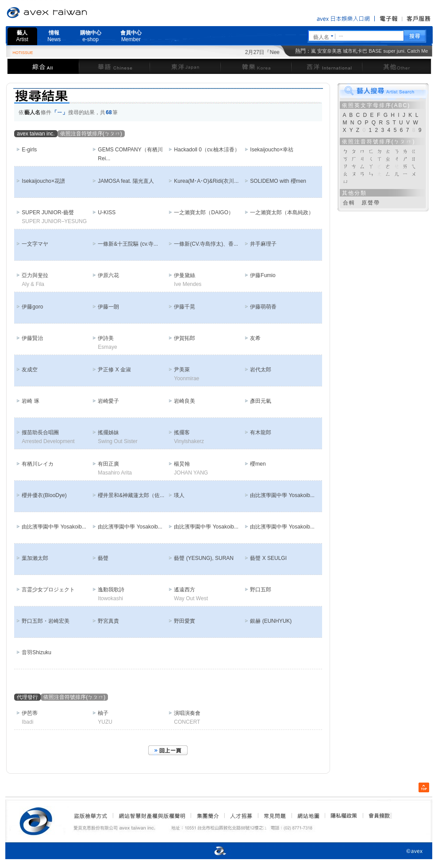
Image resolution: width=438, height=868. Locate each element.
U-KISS (107, 212)
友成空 (30, 370)
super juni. (394, 51)
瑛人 (179, 495)
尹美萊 (182, 370)
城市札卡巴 (355, 51)
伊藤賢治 (32, 338)
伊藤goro (32, 307)
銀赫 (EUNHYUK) (271, 621)
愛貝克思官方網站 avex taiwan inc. (72, 13)
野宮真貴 (108, 621)
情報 (54, 36)
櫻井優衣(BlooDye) (44, 495)
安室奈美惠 (329, 51)
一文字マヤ (35, 244)
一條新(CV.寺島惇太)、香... (206, 244)
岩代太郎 (261, 370)
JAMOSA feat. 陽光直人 (126, 181)
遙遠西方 (184, 590)
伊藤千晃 (184, 307)
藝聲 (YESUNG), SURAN (204, 558)
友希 (255, 338)
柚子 (103, 713)
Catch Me (417, 51)
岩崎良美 (184, 401)
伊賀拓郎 (184, 338)
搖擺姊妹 (108, 432)
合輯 (349, 203)
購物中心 (91, 36)
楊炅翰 (182, 464)
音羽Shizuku (36, 652)
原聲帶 (371, 203)
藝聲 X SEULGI (268, 558)
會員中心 (131, 36)
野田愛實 (184, 621)
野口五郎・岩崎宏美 (46, 621)
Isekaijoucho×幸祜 (272, 150)
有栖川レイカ (38, 464)
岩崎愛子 (108, 401)
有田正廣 (108, 464)
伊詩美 (106, 338)
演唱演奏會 (187, 713)
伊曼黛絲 (184, 275)
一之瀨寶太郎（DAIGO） (204, 212)
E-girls (29, 150)
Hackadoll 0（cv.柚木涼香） (207, 150)
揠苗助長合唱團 (40, 432)
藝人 (22, 36)
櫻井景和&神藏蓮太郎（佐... (131, 495)
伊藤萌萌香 (263, 307)
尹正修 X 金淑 (114, 370)
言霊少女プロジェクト (48, 590)
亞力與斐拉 (35, 275)
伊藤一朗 (108, 307)
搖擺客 (182, 432)
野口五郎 (261, 590)
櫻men (258, 464)
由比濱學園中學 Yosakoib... (282, 495)
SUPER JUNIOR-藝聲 (48, 212)
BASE (375, 51)
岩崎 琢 (30, 401)
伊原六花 (108, 275)
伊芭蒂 (30, 713)
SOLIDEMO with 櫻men (278, 181)
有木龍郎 (261, 432)
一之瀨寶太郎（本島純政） (282, 212)
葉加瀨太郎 (35, 558)
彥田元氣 (261, 401)
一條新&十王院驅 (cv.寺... (128, 244)
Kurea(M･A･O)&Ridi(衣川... (206, 181)
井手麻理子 (263, 244)
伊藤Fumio (263, 275)
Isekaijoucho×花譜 (43, 181)
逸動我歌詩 (111, 590)
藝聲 (103, 558)
